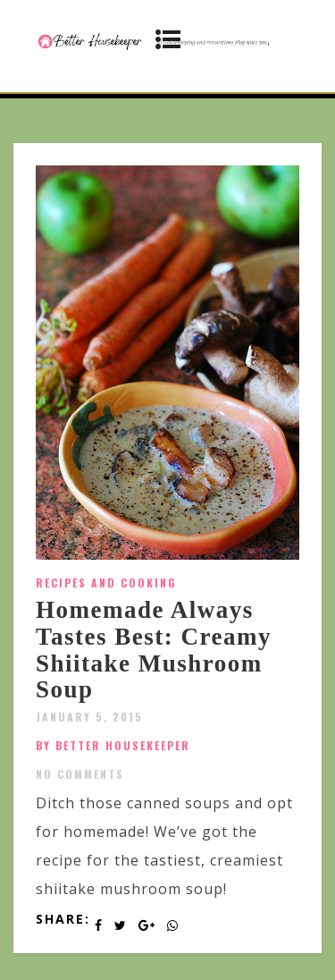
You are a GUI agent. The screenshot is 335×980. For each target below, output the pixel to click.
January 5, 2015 (89, 717)
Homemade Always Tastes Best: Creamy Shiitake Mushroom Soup (154, 650)
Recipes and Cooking (106, 583)
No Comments (80, 774)
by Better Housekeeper (113, 745)
